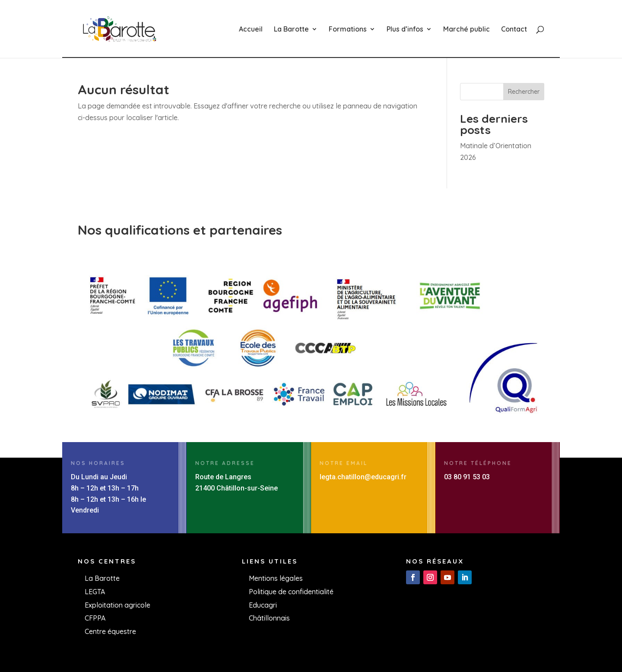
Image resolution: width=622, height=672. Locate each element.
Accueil (251, 30)
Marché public (466, 30)
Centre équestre (110, 631)
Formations (348, 30)
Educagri (263, 605)
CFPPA (95, 618)
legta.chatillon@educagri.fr (363, 477)
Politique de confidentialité (291, 592)
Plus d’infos (405, 30)
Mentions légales (276, 578)
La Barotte (291, 30)
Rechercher (524, 92)
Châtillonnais (269, 618)
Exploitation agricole (117, 605)
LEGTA (95, 592)
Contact (514, 30)
